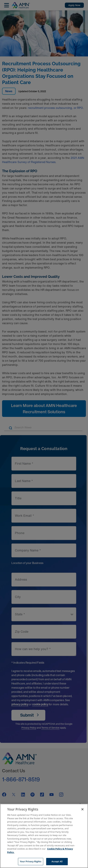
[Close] (82, 809)
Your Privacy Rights (31, 861)
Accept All (57, 861)
